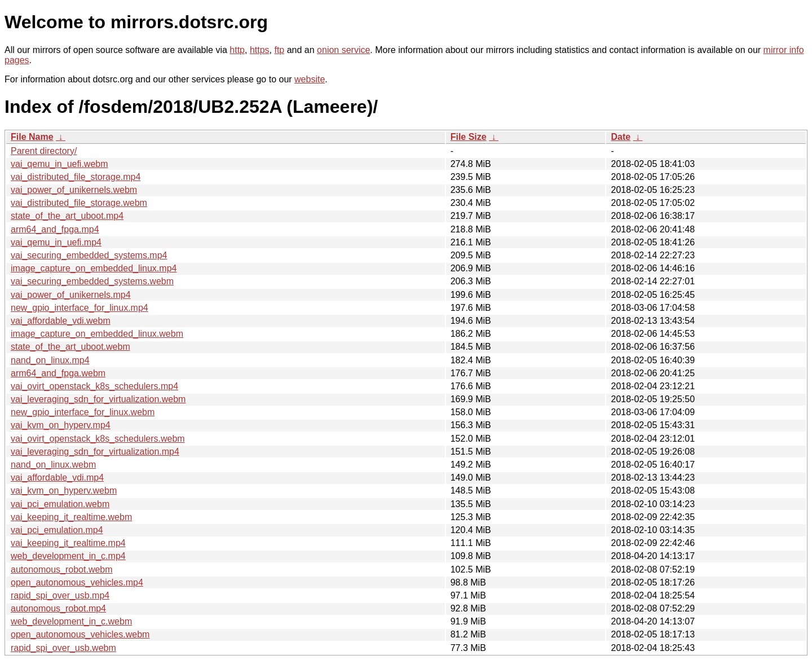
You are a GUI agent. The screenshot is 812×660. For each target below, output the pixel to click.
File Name (32, 137)
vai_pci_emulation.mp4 (57, 530)
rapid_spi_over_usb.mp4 (60, 595)
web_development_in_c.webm (71, 621)
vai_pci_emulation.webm (60, 504)
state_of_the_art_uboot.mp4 (67, 216)
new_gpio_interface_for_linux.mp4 (80, 308)
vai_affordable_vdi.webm (61, 321)
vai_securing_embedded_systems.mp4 (89, 255)
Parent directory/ (44, 151)
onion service (343, 50)
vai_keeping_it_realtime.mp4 (68, 543)
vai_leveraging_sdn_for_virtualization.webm (98, 399)
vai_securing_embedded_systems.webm (92, 281)
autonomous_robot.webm (62, 569)
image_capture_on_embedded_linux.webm (97, 334)
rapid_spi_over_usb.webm (63, 648)
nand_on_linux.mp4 (50, 360)
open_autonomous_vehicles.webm (80, 634)
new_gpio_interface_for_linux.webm (83, 412)
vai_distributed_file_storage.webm (79, 203)
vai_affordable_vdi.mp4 (57, 478)
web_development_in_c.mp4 (68, 556)
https (260, 50)
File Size (469, 137)
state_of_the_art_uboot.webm (70, 347)
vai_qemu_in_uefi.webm (59, 164)
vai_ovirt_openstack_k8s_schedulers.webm (98, 439)
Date (621, 137)
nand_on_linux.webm (53, 465)
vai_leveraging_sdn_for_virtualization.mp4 (95, 452)
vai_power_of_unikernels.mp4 (71, 295)
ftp (279, 50)
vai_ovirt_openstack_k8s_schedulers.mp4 (94, 386)
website (310, 79)
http (237, 50)
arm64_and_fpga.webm (58, 373)
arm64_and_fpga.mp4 (55, 229)
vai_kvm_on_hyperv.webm (64, 490)
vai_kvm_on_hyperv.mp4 (61, 425)
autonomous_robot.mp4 (58, 608)
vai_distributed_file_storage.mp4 (76, 177)
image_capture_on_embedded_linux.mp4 (94, 268)
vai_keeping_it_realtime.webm (71, 517)
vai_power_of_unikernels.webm (74, 190)
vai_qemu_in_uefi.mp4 (56, 242)
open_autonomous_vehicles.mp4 (77, 582)
